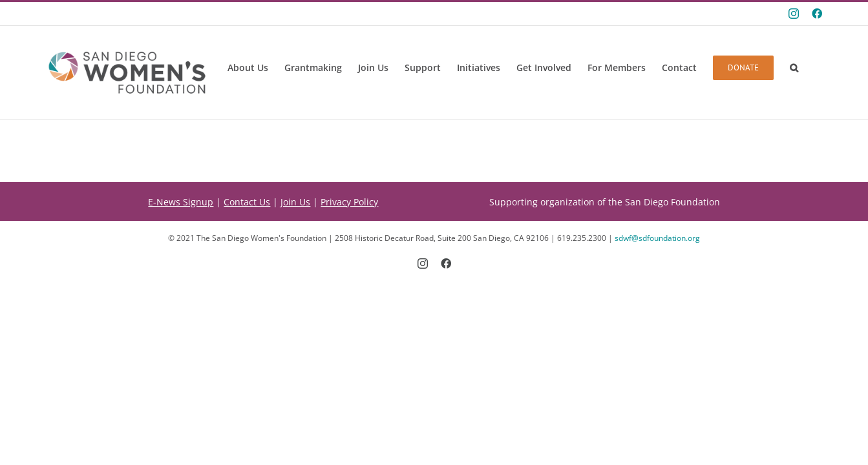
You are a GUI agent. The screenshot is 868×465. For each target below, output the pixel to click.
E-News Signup (181, 202)
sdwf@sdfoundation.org (657, 238)
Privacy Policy (349, 202)
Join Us (295, 202)
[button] (794, 68)
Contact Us (247, 202)
